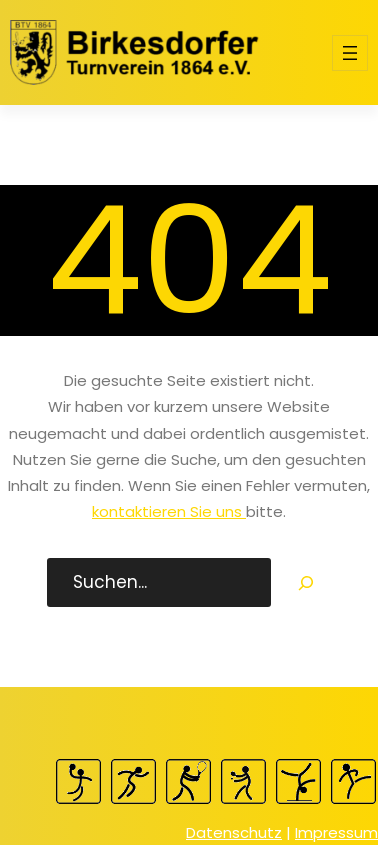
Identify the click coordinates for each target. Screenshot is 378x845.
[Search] (306, 583)
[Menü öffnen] (350, 53)
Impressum (336, 832)
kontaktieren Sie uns (169, 511)
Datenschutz (234, 832)
